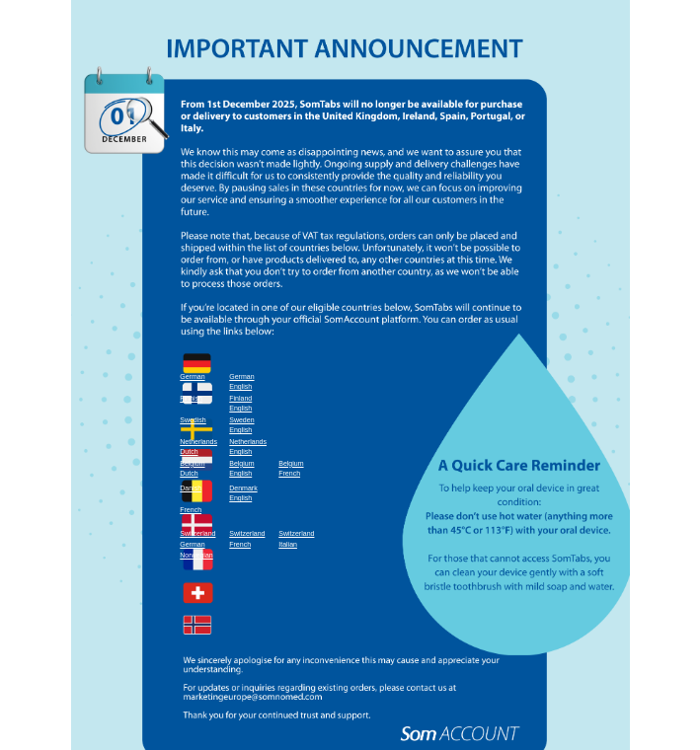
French (191, 510)
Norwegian (196, 555)
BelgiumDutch (192, 469)
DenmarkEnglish (243, 493)
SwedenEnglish (241, 425)
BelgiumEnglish (241, 469)
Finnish (191, 398)
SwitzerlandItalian (296, 539)
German (192, 376)
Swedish (193, 420)
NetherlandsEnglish (248, 447)
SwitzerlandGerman (197, 539)
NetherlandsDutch (198, 447)
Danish (191, 488)
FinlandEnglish (240, 404)
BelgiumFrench (291, 469)
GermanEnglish (241, 382)
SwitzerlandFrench (247, 539)
